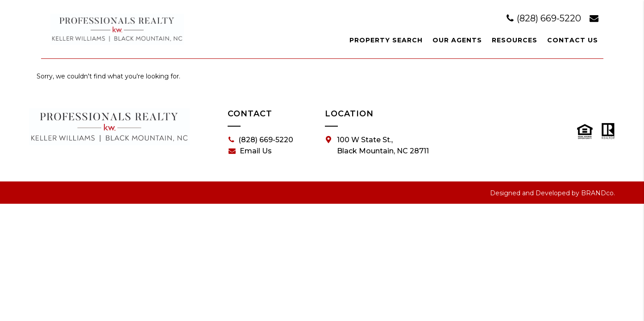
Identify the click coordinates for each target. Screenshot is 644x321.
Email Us (250, 151)
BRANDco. (598, 193)
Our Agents (457, 40)
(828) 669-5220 (545, 18)
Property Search (386, 40)
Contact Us (573, 40)
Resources (515, 40)
